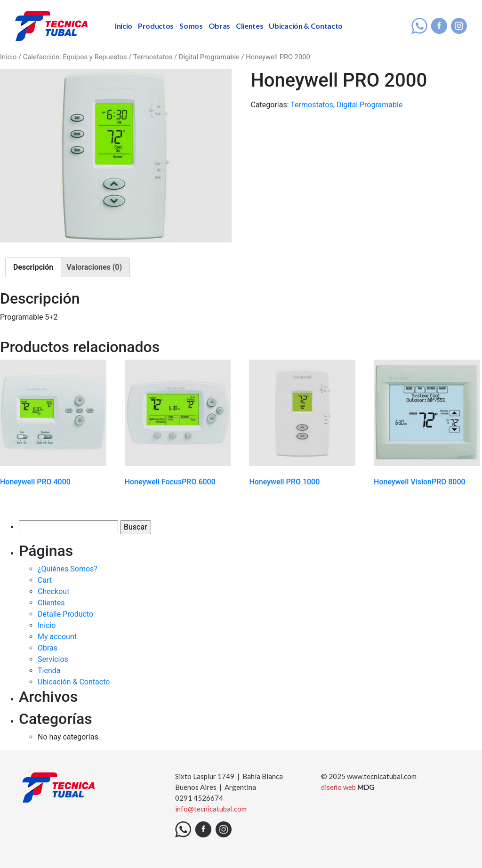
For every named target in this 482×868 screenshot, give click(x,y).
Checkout (53, 591)
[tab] (33, 267)
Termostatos (153, 57)
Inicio (124, 26)
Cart (45, 580)
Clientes (249, 26)
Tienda (49, 671)
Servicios (53, 659)
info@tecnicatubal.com (211, 809)
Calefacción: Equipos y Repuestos (75, 57)
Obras (219, 26)
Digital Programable (209, 57)
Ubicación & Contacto (306, 26)
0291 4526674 (199, 798)
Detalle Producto (65, 614)
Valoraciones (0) (94, 267)
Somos (191, 26)
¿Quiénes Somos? (68, 569)
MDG (366, 787)
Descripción (33, 267)
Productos (156, 26)
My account (57, 637)
